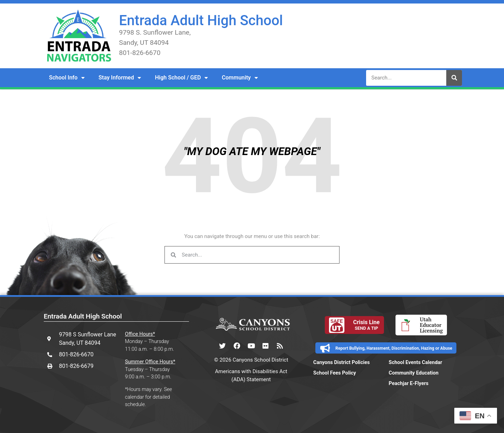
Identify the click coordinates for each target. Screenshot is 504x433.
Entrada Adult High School (201, 20)
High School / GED (181, 78)
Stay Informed (120, 78)
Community (240, 78)
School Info (67, 78)
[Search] (454, 78)
